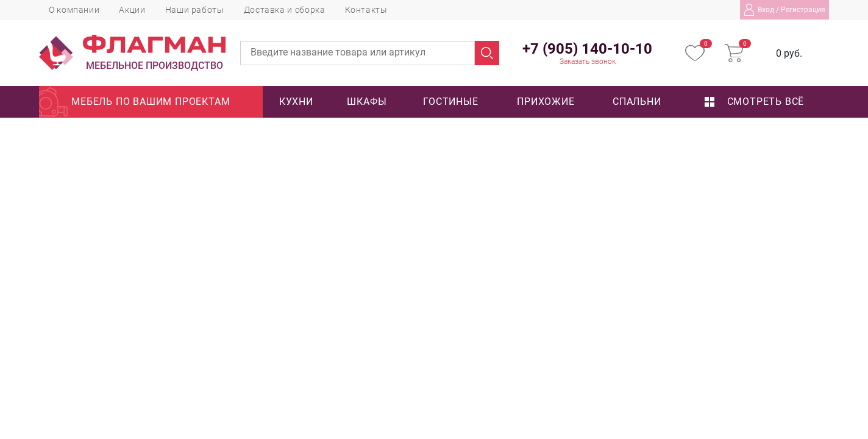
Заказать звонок (588, 62)
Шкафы (367, 102)
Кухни (296, 102)
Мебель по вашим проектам (151, 102)
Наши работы (195, 10)
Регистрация (803, 10)
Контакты (366, 10)
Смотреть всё (754, 102)
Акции (132, 10)
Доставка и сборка (285, 10)
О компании (74, 10)
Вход (766, 10)
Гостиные (450, 102)
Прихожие (546, 102)
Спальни (637, 102)
